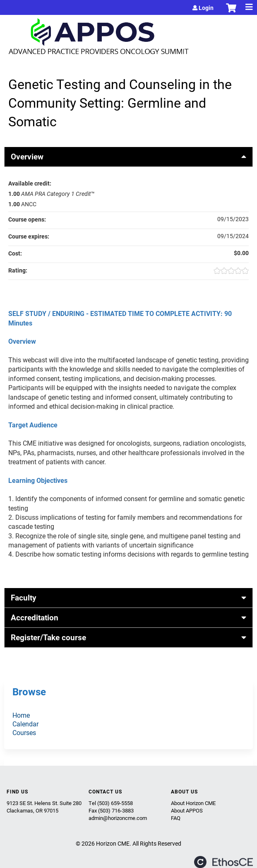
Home (21, 715)
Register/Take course (48, 637)
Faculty (24, 597)
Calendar (25, 724)
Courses (24, 732)
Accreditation (35, 617)
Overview (27, 156)
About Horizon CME (193, 803)
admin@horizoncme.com (118, 818)
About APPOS (187, 810)
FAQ (176, 818)
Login (206, 8)
